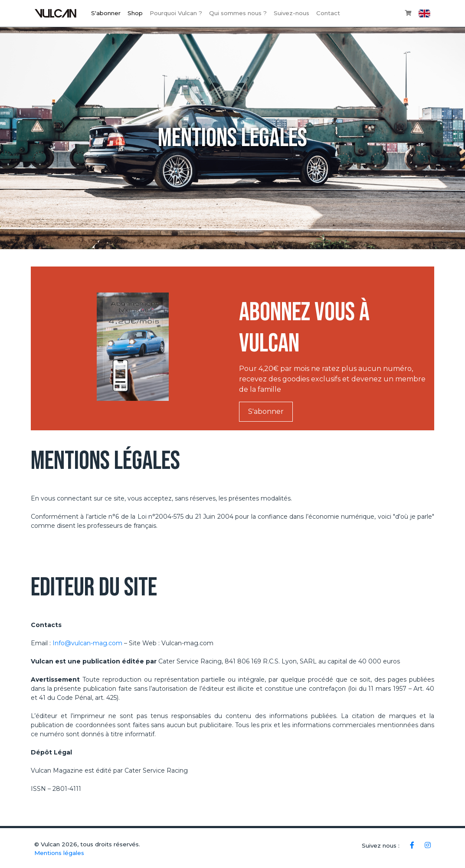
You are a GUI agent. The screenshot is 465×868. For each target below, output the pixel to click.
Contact (328, 13)
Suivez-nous (291, 13)
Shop (135, 13)
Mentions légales (59, 853)
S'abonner (106, 13)
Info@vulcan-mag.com (87, 643)
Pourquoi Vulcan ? (176, 13)
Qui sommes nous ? (238, 13)
